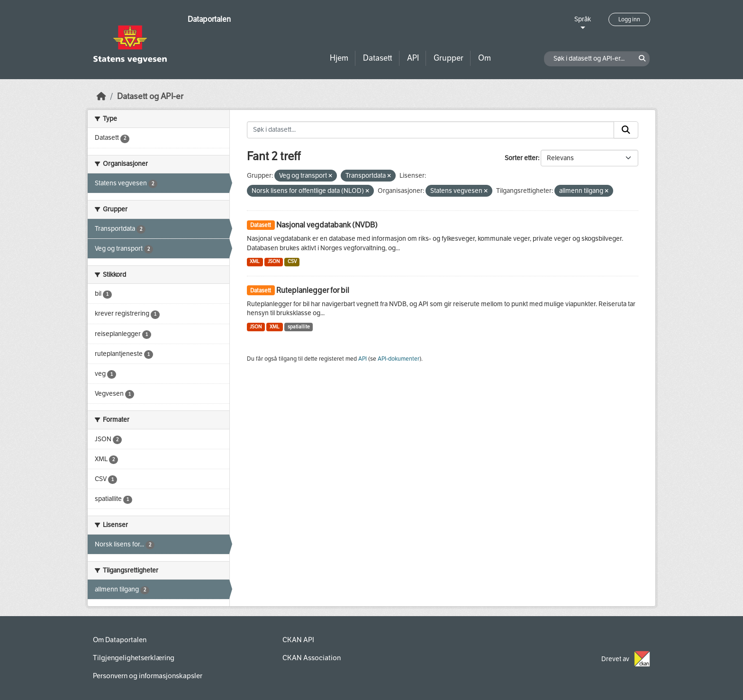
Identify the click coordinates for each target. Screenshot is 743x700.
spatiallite (299, 327)
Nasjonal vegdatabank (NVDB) (327, 225)
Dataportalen (209, 19)
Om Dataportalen (120, 640)
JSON (274, 261)
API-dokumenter (399, 359)
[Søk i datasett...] (431, 130)
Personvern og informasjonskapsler (148, 676)
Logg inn (629, 19)
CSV (292, 261)
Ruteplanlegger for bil (313, 290)
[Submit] (626, 130)
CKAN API (298, 640)
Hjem (339, 58)
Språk (583, 19)
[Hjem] (101, 96)
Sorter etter (521, 158)
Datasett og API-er (150, 96)
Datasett (378, 58)
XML (255, 261)
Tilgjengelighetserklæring (134, 658)
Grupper (449, 58)
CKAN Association (312, 658)
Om (485, 58)
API (413, 58)
